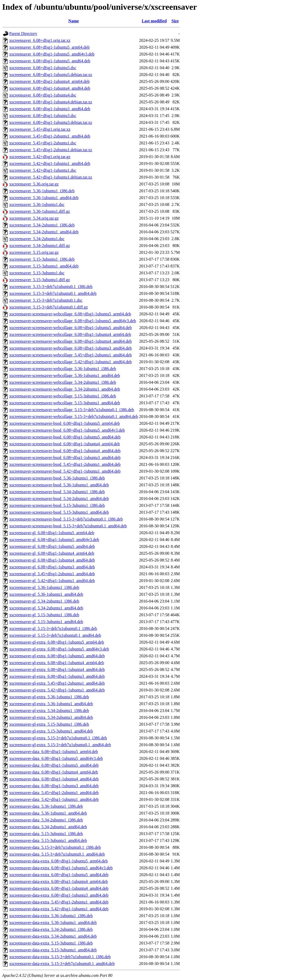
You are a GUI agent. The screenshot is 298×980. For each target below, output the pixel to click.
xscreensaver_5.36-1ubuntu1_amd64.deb (44, 198)
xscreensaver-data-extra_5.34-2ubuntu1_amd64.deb (53, 936)
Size (175, 21)
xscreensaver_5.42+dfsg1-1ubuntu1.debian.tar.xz (51, 177)
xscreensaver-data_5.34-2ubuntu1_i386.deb (46, 820)
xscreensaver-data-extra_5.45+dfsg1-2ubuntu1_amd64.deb (59, 902)
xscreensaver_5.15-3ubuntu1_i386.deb (42, 259)
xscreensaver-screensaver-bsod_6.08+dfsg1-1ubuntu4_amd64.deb (65, 451)
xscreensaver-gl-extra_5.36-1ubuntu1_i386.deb (49, 697)
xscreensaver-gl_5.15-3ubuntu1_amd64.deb (46, 622)
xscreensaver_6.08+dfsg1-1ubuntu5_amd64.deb (50, 61)
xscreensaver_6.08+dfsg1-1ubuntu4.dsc (43, 95)
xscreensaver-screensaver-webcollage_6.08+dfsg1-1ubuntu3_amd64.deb (70, 348)
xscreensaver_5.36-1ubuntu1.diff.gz (40, 211)
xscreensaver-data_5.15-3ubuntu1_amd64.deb (48, 840)
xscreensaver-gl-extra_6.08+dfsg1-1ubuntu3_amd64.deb (57, 676)
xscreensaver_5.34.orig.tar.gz (34, 218)
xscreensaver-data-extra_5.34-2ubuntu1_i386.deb (51, 929)
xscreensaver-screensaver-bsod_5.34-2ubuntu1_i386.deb (57, 492)
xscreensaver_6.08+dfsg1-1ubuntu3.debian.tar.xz (51, 122)
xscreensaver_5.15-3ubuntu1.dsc (37, 273)
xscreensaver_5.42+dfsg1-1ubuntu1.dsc (43, 170)
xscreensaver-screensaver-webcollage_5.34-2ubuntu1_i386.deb (63, 382)
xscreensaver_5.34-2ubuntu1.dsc (37, 239)
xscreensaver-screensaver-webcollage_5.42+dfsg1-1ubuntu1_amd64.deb (70, 362)
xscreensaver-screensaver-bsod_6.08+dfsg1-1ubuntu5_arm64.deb (65, 423)
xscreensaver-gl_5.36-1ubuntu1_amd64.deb (46, 594)
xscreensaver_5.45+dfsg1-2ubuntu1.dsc (43, 143)
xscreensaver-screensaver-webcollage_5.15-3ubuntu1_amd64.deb (65, 403)
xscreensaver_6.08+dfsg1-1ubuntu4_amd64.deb (50, 88)
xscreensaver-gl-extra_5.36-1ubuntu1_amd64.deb (51, 704)
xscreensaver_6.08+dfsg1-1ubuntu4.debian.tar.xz (51, 102)
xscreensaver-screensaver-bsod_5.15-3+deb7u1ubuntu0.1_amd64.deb (68, 526)
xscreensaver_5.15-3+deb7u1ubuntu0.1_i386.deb (51, 287)
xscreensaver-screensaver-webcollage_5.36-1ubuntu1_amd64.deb (65, 375)
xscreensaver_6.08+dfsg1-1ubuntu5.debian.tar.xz (51, 75)
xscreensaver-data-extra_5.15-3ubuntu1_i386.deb (51, 943)
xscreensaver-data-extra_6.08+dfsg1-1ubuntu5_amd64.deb (59, 875)
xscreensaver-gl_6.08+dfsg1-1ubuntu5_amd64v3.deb (54, 540)
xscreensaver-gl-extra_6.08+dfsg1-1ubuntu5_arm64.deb (57, 642)
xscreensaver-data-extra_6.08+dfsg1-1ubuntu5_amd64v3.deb (61, 868)
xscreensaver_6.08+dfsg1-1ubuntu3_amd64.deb (50, 109)
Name (74, 21)
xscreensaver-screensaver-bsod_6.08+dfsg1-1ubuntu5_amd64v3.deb (67, 430)
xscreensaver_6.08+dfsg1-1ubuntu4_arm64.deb (49, 81)
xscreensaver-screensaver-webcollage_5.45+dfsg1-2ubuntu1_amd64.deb (70, 355)
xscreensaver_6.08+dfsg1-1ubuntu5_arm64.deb (49, 47)
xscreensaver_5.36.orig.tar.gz (34, 184)
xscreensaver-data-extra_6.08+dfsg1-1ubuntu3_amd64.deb (59, 895)
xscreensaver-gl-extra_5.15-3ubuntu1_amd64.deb (51, 731)
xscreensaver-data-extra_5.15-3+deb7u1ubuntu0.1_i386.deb (60, 957)
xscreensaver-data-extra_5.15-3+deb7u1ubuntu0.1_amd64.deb (62, 964)
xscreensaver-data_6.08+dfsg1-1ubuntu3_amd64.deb (54, 786)
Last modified (154, 21)
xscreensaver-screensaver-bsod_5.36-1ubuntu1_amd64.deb (59, 485)
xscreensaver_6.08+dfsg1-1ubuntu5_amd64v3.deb (52, 54)
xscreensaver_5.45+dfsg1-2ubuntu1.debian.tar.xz (51, 150)
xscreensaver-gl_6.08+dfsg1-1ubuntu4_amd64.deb (52, 560)
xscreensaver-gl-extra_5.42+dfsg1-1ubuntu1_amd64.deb (57, 690)
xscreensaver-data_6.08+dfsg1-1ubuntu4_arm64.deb (54, 772)
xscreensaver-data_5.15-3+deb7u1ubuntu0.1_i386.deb (55, 847)
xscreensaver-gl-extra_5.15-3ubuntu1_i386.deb (49, 724)
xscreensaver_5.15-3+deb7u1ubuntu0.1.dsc (46, 300)
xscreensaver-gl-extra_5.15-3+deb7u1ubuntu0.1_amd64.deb (60, 745)
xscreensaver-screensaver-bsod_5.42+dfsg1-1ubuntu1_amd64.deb (65, 471)
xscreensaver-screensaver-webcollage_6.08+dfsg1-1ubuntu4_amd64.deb (70, 341)
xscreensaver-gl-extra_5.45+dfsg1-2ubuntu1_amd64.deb (57, 683)
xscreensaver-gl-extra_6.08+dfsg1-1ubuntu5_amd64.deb (57, 656)
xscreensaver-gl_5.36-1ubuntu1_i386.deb (44, 587)
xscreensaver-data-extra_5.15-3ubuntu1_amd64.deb (53, 950)
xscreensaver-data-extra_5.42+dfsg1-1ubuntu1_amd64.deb (59, 909)
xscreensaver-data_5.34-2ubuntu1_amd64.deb (48, 827)
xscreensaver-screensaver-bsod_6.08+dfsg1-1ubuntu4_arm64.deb (65, 444)
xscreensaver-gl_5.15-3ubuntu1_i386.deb (44, 615)
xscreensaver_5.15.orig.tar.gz (34, 252)
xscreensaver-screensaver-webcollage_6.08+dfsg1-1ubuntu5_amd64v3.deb (73, 321)
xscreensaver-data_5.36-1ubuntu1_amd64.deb (48, 813)
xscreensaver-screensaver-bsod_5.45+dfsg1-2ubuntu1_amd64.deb (65, 464)
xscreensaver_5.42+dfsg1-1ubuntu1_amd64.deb (50, 163)
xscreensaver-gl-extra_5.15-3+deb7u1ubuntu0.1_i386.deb (58, 738)
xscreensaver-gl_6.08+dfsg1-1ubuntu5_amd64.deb (52, 546)
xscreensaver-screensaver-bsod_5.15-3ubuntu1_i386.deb (57, 505)
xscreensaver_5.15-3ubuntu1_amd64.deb (44, 266)
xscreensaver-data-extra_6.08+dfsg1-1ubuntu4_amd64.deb (59, 888)
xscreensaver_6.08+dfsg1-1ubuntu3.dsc (43, 116)
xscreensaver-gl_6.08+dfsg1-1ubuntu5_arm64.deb (52, 533)
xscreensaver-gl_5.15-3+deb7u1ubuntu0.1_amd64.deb (55, 635)
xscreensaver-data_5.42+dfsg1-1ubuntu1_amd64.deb (54, 799)
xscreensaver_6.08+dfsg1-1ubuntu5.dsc (43, 68)
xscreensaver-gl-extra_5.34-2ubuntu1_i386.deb (49, 711)
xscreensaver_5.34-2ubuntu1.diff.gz (40, 246)
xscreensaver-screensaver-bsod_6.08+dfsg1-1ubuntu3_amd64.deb (65, 458)
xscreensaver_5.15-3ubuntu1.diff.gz (40, 280)
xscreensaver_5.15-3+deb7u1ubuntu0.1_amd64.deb (53, 293)
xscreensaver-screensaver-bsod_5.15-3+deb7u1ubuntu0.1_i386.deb (66, 519)
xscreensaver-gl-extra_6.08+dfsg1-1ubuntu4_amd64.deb (57, 670)
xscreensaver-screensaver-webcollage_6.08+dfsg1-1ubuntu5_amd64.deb (70, 328)
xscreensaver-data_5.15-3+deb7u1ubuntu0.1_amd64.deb (57, 854)
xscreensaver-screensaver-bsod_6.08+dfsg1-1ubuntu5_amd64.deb (65, 437)
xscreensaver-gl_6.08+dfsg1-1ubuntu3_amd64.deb (52, 567)
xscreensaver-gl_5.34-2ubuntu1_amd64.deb (46, 608)
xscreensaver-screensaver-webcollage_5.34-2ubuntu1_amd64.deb (65, 389)
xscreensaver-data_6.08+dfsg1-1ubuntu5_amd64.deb (54, 765)
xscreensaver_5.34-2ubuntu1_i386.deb (42, 225)
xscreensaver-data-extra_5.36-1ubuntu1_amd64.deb (53, 923)
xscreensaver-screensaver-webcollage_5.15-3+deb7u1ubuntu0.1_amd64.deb (74, 416)
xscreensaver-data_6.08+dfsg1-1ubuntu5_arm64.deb (54, 752)
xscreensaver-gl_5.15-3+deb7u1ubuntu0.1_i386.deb (53, 628)
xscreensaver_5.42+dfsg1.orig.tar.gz (40, 157)
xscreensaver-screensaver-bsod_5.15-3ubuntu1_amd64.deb (59, 512)
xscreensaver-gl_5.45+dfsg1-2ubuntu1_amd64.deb (52, 574)
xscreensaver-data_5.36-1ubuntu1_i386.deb (46, 806)
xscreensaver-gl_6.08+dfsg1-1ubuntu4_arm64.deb (52, 553)
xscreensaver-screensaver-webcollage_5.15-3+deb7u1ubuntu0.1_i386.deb (72, 410)
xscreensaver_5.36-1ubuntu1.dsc (37, 204)
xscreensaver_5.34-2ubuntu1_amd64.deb (44, 232)
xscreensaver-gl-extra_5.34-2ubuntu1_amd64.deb (51, 717)
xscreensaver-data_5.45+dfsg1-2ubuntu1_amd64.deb (54, 793)
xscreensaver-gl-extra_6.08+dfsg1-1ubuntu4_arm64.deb (57, 663)
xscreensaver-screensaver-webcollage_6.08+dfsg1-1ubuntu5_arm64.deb (70, 314)
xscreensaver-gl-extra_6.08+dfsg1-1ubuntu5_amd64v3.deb (59, 649)
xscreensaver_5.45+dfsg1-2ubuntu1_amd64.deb (50, 136)
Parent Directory (23, 34)
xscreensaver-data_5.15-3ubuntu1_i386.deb (46, 834)
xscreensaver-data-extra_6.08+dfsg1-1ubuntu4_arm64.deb (58, 882)
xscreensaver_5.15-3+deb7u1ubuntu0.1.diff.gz (48, 307)
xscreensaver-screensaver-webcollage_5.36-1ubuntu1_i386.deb (63, 369)
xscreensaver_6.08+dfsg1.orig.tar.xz (40, 40)
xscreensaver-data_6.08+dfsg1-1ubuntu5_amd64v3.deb (56, 758)
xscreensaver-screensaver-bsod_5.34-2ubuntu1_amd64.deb (59, 499)
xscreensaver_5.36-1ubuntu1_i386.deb (42, 191)
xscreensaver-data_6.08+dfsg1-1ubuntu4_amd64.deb (54, 779)
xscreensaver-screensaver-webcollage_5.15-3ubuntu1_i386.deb (63, 396)
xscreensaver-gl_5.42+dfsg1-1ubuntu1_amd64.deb (52, 581)
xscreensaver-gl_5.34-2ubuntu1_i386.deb (44, 601)
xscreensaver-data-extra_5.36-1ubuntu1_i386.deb (51, 916)
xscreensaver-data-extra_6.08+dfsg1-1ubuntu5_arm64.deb (58, 861)
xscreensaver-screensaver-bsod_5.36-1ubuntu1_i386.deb (57, 478)
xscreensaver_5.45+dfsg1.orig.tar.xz (40, 129)
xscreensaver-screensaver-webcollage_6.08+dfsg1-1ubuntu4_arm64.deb (70, 334)
